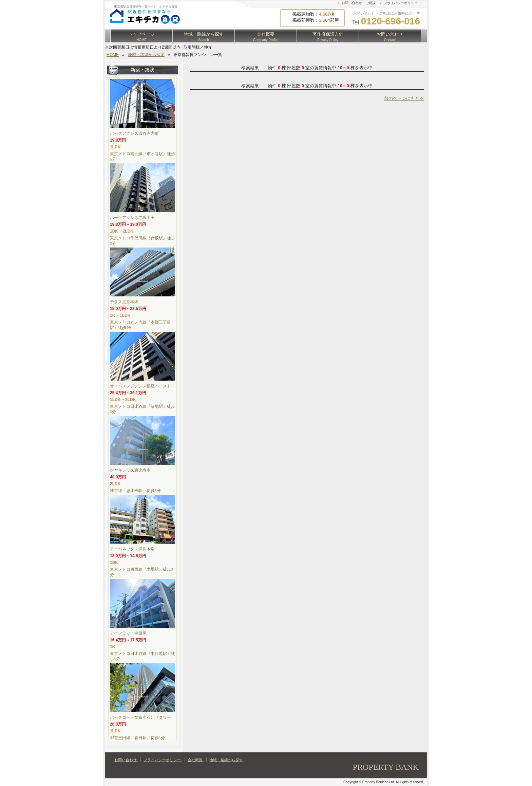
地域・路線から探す (204, 37)
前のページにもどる (404, 98)
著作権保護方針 (328, 37)
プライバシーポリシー (401, 3)
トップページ (141, 37)
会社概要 (266, 37)
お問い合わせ (390, 37)
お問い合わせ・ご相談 (359, 3)
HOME (113, 55)
